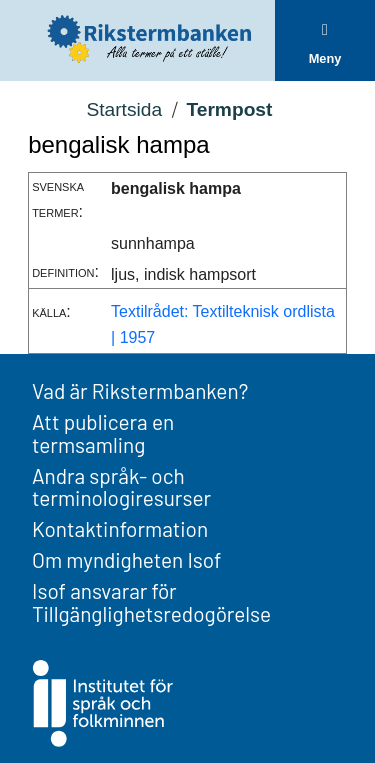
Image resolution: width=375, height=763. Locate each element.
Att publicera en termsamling (103, 433)
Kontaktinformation (120, 528)
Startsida (124, 109)
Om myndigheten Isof (126, 559)
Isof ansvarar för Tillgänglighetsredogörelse (151, 602)
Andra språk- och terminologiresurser (121, 487)
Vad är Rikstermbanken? (140, 390)
